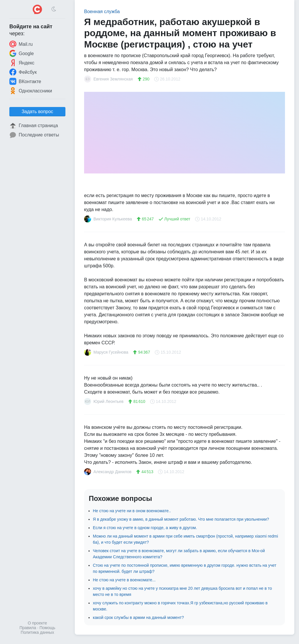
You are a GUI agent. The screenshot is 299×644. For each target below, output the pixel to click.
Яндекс (22, 63)
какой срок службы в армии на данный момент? (138, 617)
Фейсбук (23, 72)
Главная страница (34, 126)
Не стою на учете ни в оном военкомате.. (132, 511)
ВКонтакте (25, 81)
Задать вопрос (37, 112)
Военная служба (102, 12)
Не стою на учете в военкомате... (124, 580)
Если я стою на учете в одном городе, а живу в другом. (145, 528)
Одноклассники (31, 91)
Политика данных (37, 632)
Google (22, 53)
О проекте (37, 623)
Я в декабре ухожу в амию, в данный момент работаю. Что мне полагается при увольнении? (181, 519)
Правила (28, 628)
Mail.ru (21, 44)
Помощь (47, 628)
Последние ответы (34, 135)
